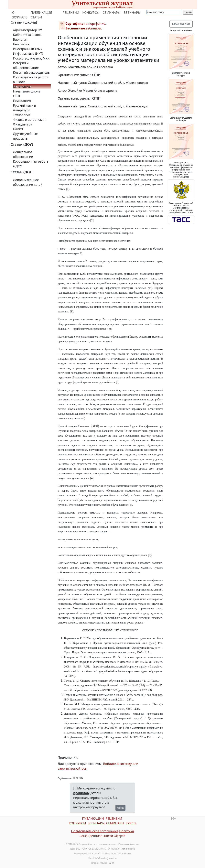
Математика (22, 87)
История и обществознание (26, 65)
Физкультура (23, 124)
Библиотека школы (28, 35)
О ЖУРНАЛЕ (20, 15)
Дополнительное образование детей (28, 182)
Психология (22, 101)
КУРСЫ (131, 823)
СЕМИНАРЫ (111, 13)
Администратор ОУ (27, 30)
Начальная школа (27, 91)
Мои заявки (181, 24)
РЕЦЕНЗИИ (71, 13)
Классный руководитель (31, 72)
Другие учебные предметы (25, 136)
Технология (22, 115)
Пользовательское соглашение (95, 831)
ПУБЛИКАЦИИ (93, 819)
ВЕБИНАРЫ (132, 13)
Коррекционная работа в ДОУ (31, 164)
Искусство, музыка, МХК (31, 58)
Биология (20, 39)
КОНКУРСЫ (91, 13)
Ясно (120, 808)
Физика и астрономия (30, 120)
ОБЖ (16, 96)
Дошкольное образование (23, 154)
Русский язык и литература (24, 108)
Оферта (119, 836)
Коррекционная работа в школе (31, 80)
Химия (18, 129)
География (21, 44)
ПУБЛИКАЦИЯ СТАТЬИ (41, 15)
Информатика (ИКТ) (28, 54)
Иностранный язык (28, 49)
